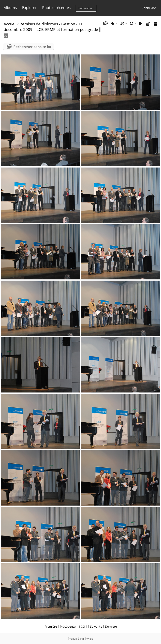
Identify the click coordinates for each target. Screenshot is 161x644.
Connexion (149, 8)
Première (51, 626)
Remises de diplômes (39, 24)
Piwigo (89, 639)
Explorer (29, 8)
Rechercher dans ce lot (32, 47)
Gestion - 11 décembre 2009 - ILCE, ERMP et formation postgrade (51, 27)
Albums (10, 8)
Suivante (96, 626)
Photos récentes (56, 8)
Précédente (68, 626)
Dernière (111, 626)
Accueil (10, 24)
